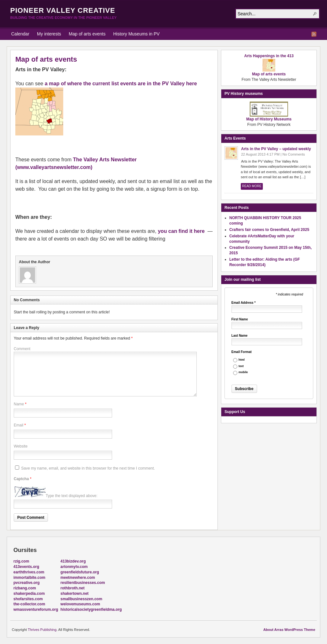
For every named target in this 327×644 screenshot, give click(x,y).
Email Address (244, 303)
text (241, 366)
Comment (22, 349)
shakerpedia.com (29, 594)
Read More (252, 186)
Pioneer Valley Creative (63, 10)
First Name (240, 319)
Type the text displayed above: (72, 496)
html (242, 360)
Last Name (240, 336)
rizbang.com (25, 588)
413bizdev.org (73, 561)
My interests (49, 34)
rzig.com (21, 561)
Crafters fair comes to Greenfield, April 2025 (269, 230)
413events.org (26, 567)
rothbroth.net (72, 588)
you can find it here (181, 231)
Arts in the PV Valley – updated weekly (276, 149)
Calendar (20, 34)
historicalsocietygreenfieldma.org (91, 609)
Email (19, 425)
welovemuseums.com (80, 604)
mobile (243, 372)
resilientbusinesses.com (83, 583)
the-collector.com (29, 604)
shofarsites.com (28, 599)
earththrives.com (29, 572)
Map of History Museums (269, 117)
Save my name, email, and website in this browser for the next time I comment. (88, 468)
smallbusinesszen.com (81, 599)
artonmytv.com (74, 567)
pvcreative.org (27, 583)
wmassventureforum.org (36, 609)
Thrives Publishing (42, 630)
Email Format (242, 352)
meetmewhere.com (78, 578)
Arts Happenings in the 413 (269, 56)
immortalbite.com (29, 578)
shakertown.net (74, 594)
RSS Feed (314, 34)
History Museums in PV (136, 34)
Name (19, 404)
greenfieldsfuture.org (80, 572)
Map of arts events (87, 34)
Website (21, 446)
